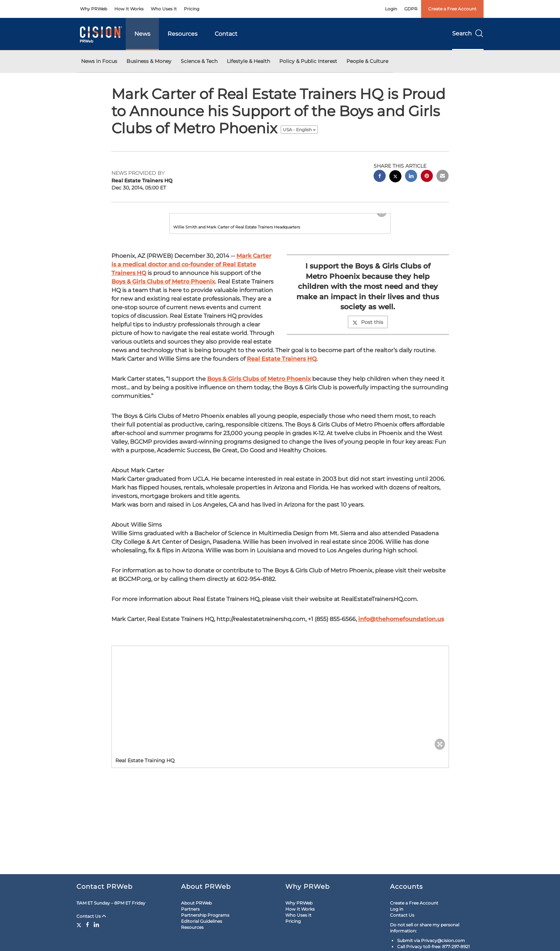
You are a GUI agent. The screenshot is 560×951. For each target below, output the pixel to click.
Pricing (192, 9)
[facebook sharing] (380, 177)
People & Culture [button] (367, 61)
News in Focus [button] (99, 61)
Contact (226, 34)
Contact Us (91, 916)
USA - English (299, 130)
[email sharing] (442, 177)
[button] (280, 245)
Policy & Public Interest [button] (308, 61)
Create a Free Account (452, 9)
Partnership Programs (205, 915)
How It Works (129, 9)
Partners (190, 909)
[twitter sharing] (395, 177)
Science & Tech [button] (199, 61)
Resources (182, 34)
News (142, 34)
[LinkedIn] (96, 925)
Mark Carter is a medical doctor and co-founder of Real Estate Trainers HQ (191, 327)
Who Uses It (164, 9)
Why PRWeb (94, 9)
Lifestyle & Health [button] (248, 61)
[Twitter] (80, 925)
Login (391, 9)
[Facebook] (87, 925)
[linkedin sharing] (411, 177)
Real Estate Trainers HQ (282, 422)
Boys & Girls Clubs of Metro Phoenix (163, 344)
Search (468, 33)
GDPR (411, 9)
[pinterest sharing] (427, 177)
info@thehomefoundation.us (401, 682)
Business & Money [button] (149, 61)
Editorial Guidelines (202, 921)
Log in (397, 909)
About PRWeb (196, 903)
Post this (368, 385)
